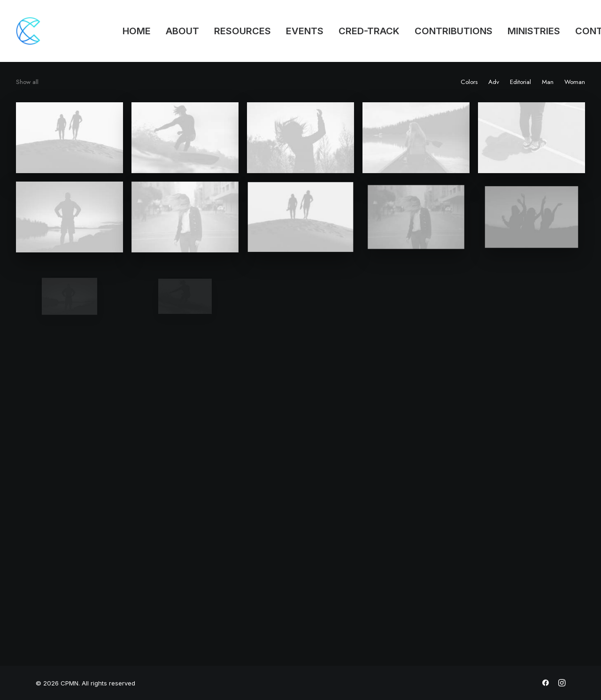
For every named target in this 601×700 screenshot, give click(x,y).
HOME (137, 31)
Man (548, 82)
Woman (575, 82)
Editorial (520, 82)
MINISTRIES (534, 31)
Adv (494, 82)
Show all (27, 82)
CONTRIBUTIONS (454, 31)
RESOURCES (243, 31)
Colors (469, 82)
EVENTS (305, 31)
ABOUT (182, 31)
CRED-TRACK (369, 31)
